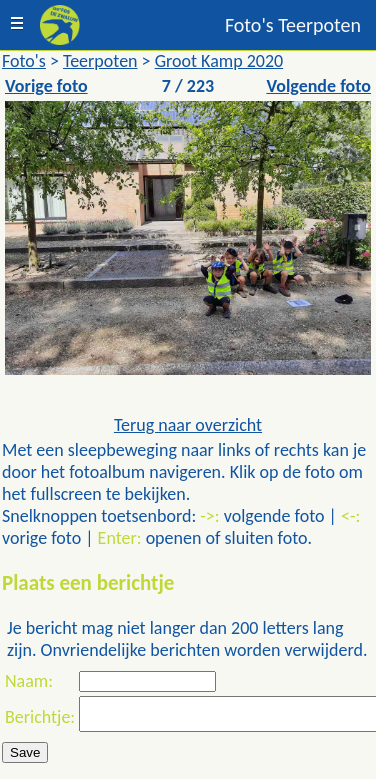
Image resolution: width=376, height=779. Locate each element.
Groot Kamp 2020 (219, 61)
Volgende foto (318, 86)
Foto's (24, 61)
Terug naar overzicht (188, 425)
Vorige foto (46, 86)
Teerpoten (100, 61)
